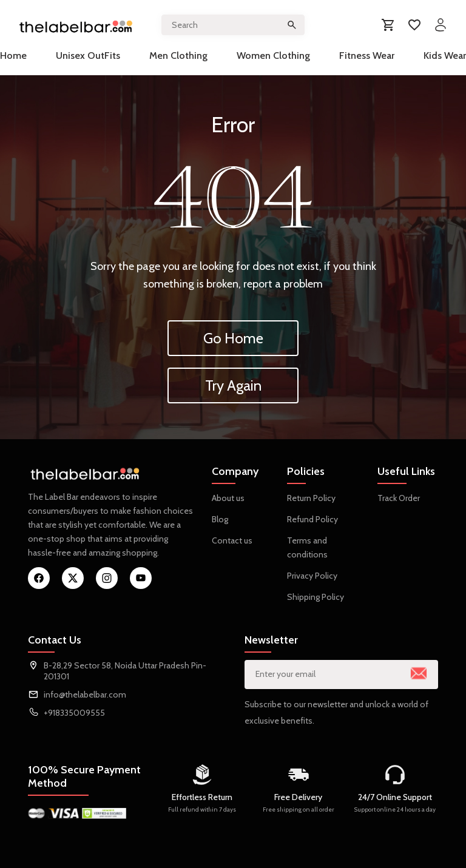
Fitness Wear (367, 56)
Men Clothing (178, 56)
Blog (220, 519)
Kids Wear (445, 56)
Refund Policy (312, 519)
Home (13, 56)
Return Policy (311, 498)
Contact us (232, 540)
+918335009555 (74, 713)
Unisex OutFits (88, 56)
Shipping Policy (316, 597)
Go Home (233, 338)
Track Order (399, 498)
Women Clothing (273, 56)
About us (228, 498)
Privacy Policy (312, 576)
